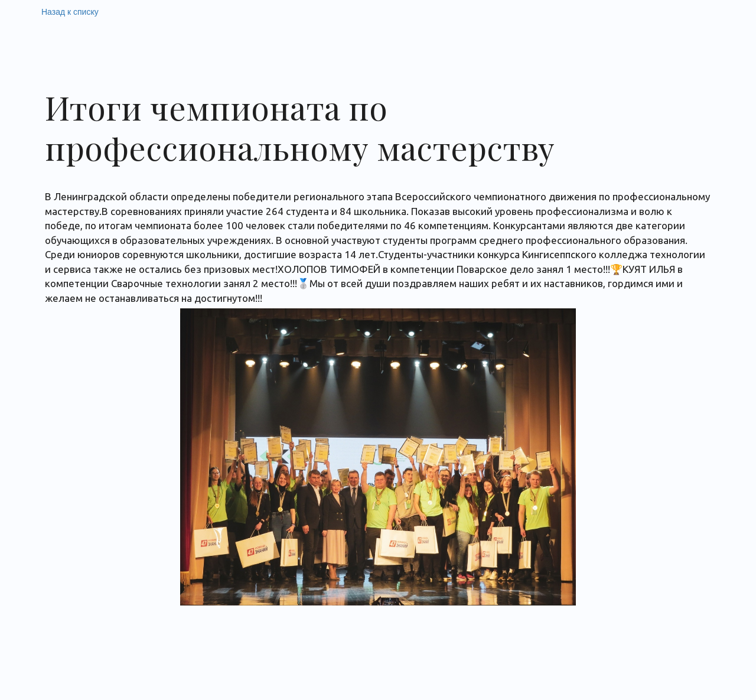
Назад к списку (70, 12)
